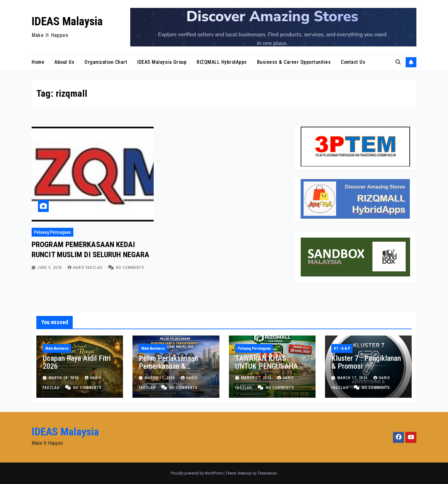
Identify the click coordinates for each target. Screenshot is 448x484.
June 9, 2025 (50, 268)
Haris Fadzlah (86, 268)
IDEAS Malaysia (67, 21)
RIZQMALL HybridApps (222, 62)
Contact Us (353, 62)
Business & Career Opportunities (294, 62)
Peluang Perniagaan (52, 232)
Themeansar (267, 473)
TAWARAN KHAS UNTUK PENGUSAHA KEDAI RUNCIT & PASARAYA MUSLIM (267, 370)
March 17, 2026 (161, 378)
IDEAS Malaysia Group (162, 62)
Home (38, 62)
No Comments (130, 268)
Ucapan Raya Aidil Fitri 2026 (77, 362)
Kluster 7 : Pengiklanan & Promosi (366, 362)
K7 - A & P (342, 348)
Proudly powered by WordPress (197, 473)
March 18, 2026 (64, 378)
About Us (64, 62)
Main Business (57, 348)
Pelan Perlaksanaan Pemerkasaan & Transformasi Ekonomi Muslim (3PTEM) (172, 370)
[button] (398, 62)
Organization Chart (106, 62)
